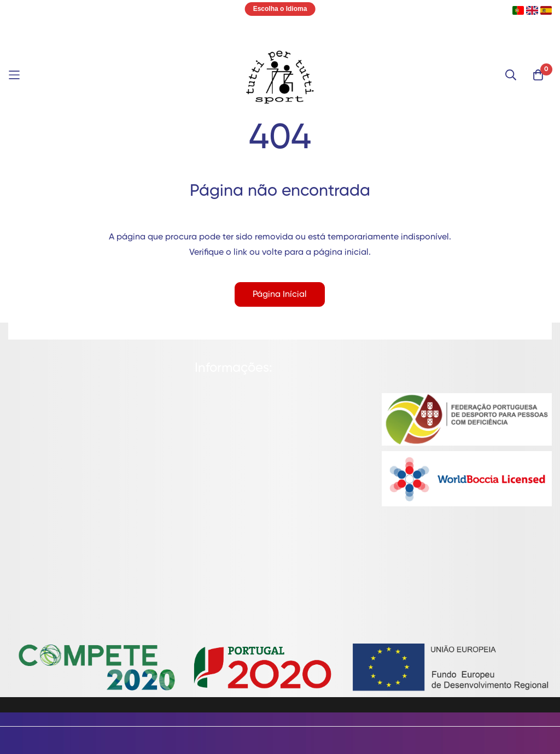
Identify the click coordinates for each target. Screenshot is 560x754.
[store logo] (280, 75)
